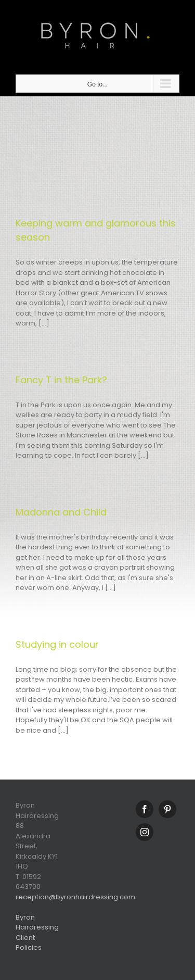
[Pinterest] (167, 809)
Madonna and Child (61, 512)
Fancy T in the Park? (61, 380)
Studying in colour (57, 644)
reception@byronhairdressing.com (75, 897)
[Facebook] (145, 809)
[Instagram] (145, 832)
